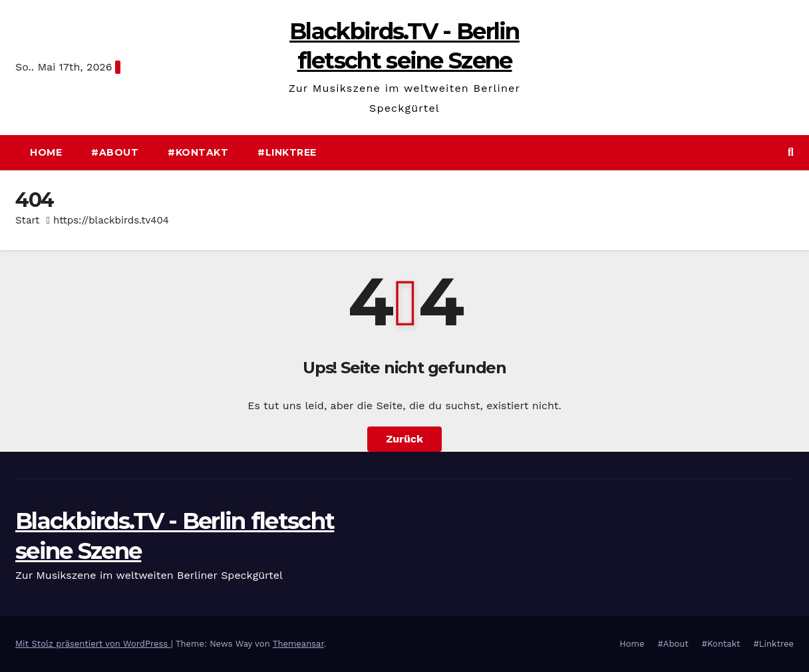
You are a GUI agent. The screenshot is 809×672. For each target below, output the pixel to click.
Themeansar (298, 644)
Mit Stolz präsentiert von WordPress (93, 644)
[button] (791, 152)
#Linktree (287, 152)
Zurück (404, 439)
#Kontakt (198, 152)
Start (27, 220)
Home (46, 152)
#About (115, 152)
